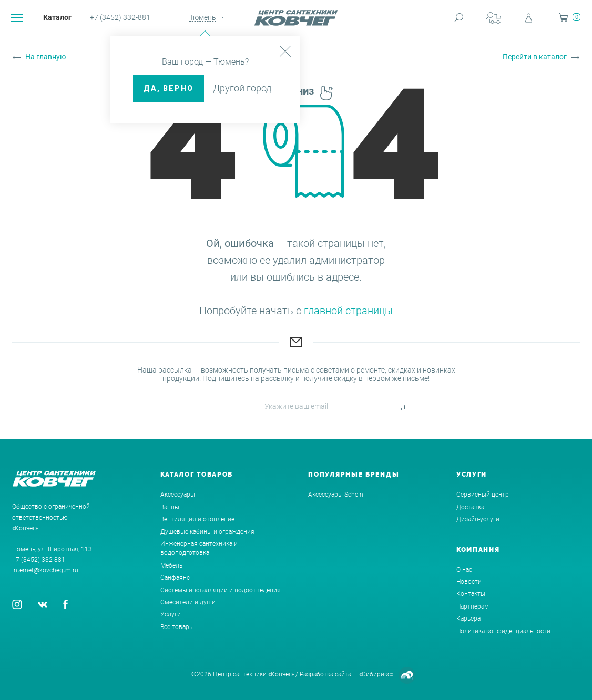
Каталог (57, 17)
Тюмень (203, 17)
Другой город (242, 88)
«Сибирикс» (376, 674)
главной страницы (348, 311)
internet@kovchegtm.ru (45, 570)
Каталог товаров (197, 475)
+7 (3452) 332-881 (120, 17)
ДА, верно (169, 88)
